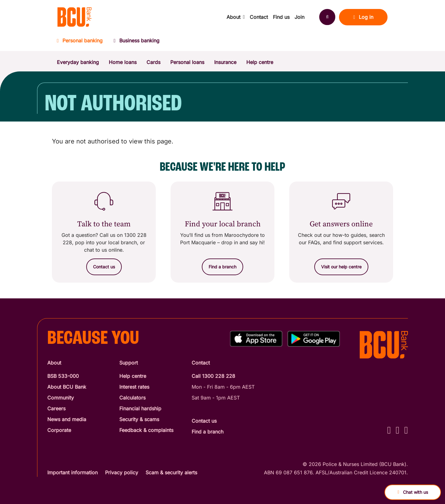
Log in (363, 17)
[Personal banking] (83, 43)
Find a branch (208, 432)
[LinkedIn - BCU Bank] (406, 430)
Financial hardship (140, 408)
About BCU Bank (67, 387)
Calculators (132, 398)
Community (61, 398)
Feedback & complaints (146, 430)
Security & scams (139, 419)
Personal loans (187, 62)
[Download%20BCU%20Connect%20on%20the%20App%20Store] (256, 339)
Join (299, 17)
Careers (56, 408)
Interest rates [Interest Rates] (134, 387)
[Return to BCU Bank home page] (74, 17)
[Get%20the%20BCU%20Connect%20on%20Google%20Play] (314, 339)
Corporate (59, 430)
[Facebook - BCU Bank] (389, 430)
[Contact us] (104, 267)
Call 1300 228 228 (213, 376)
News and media (67, 419)
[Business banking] (137, 43)
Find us (281, 17)
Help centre (260, 62)
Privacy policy (122, 472)
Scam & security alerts (171, 472)
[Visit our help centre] (341, 267)
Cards (153, 62)
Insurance (225, 62)
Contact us (204, 421)
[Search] (327, 17)
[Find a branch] (222, 267)
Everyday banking (78, 62)
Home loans (123, 62)
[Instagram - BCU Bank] (398, 430)
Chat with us (413, 492)
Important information (72, 472)
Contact (259, 17)
